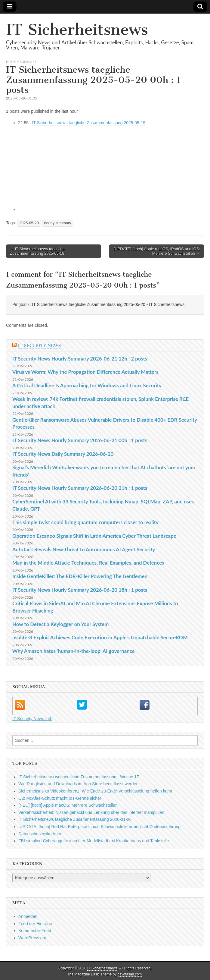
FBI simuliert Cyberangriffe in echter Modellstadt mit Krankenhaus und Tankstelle (94, 841)
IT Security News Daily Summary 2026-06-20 (63, 454)
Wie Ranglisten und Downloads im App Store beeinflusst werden (78, 784)
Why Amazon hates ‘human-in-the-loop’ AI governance (74, 651)
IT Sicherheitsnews (77, 30)
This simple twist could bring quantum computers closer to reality (85, 522)
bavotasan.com (130, 974)
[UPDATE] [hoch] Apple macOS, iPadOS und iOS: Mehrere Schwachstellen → (157, 251)
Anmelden (28, 916)
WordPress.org (32, 938)
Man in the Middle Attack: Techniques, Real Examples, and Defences (88, 563)
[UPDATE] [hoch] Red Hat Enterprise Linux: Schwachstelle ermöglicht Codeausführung (99, 827)
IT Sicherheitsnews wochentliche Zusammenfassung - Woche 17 (79, 777)
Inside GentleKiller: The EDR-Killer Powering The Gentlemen (80, 576)
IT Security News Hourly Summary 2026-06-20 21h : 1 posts (80, 488)
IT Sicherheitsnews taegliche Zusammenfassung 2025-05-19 (89, 123)
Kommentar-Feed (35, 931)
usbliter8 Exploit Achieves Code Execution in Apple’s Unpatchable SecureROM (100, 637)
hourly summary (21, 62)
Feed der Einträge (35, 924)
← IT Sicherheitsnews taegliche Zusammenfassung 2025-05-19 (37, 251)
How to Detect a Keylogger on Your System (60, 624)
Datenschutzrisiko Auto (40, 834)
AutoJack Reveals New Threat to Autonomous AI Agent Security (84, 549)
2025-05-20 (29, 223)
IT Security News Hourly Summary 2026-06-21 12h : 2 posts (80, 359)
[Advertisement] (111, 169)
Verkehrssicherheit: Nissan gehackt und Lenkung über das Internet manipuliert (91, 812)
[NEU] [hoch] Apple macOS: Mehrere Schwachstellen (68, 805)
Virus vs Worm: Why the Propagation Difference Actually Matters (85, 372)
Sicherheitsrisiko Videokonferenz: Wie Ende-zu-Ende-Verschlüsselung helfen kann (95, 791)
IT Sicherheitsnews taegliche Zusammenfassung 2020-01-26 (75, 819)
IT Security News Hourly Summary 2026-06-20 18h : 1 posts (80, 590)
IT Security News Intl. (32, 719)
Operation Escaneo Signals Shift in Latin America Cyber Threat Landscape (94, 536)
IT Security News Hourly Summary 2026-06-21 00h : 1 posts (80, 440)
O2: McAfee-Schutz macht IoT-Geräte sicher (60, 798)
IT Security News (39, 346)
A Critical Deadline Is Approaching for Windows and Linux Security (87, 385)
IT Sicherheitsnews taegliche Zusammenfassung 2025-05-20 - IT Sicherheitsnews (108, 304)
